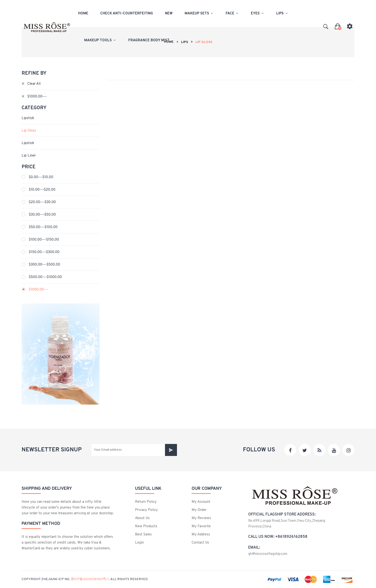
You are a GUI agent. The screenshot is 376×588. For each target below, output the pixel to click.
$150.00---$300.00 (44, 252)
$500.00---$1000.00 (45, 277)
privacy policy (146, 510)
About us (142, 518)
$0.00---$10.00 (41, 177)
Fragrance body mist (149, 40)
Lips (282, 13)
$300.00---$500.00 (44, 265)
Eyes (258, 13)
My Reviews (201, 518)
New (169, 13)
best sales (143, 535)
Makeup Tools (100, 40)
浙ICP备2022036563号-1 (90, 579)
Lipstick (28, 118)
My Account (201, 502)
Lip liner (29, 156)
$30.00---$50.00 (42, 215)
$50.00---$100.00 (43, 227)
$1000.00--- (38, 290)
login (139, 543)
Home (83, 13)
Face (232, 13)
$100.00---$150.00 (44, 240)
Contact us (200, 543)
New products (146, 526)
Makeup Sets (199, 13)
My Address (201, 535)
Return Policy (146, 502)
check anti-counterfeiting (127, 13)
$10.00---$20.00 (42, 190)
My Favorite (201, 526)
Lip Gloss (29, 131)
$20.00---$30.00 (42, 202)
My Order (199, 510)
